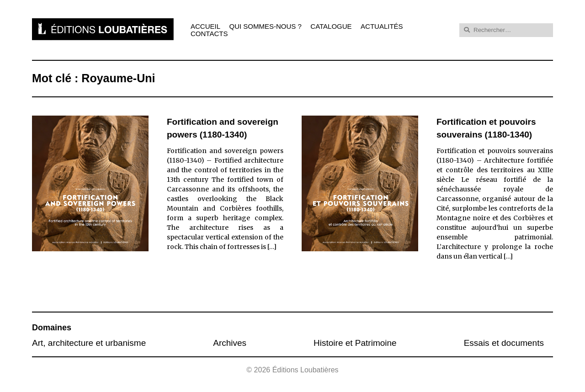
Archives (230, 343)
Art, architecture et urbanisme (89, 343)
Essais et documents (504, 343)
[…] (272, 247)
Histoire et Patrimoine (355, 343)
